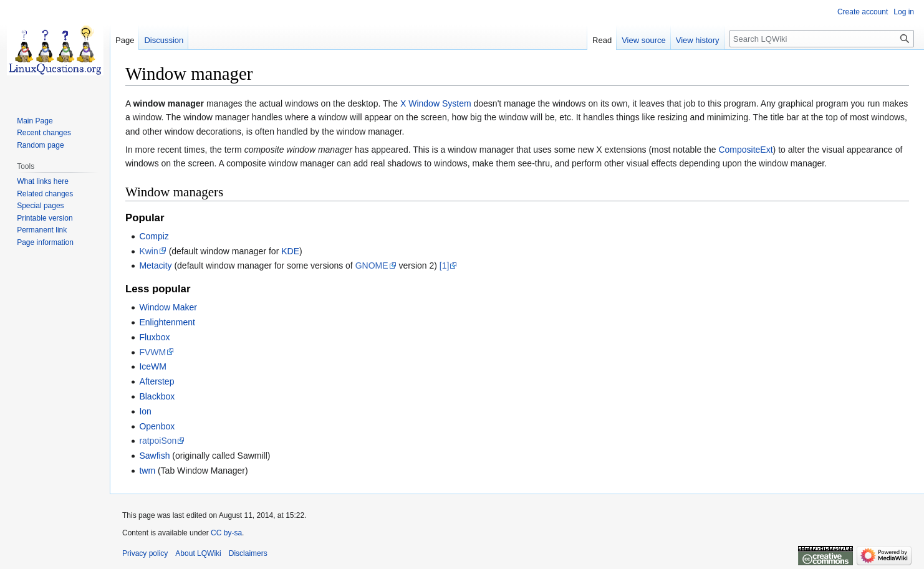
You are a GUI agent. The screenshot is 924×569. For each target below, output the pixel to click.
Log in (904, 12)
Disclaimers (248, 553)
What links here (43, 181)
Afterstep (156, 381)
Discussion (164, 40)
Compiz (154, 236)
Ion (145, 411)
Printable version (45, 218)
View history (698, 40)
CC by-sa (226, 533)
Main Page (35, 121)
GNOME (372, 265)
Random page (40, 145)
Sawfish (154, 456)
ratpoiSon (158, 441)
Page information (45, 242)
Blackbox (157, 396)
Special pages (40, 206)
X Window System (436, 103)
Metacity (155, 265)
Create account (863, 12)
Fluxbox (154, 337)
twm (147, 471)
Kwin (148, 251)
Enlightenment (167, 322)
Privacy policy (145, 553)
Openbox (157, 426)
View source (644, 40)
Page (125, 40)
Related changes (45, 194)
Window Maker (168, 307)
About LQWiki (198, 553)
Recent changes (44, 133)
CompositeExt (745, 150)
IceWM (153, 366)
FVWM (152, 352)
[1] (445, 265)
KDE (290, 251)
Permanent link (42, 230)
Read (602, 40)
